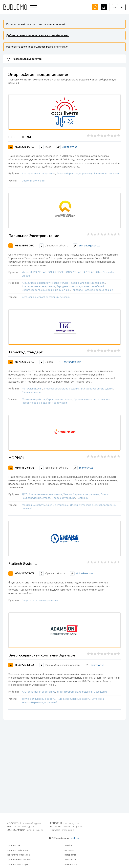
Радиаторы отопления (107, 174)
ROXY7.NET (66, 827)
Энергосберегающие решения (74, 174)
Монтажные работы (34, 399)
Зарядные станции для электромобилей (80, 286)
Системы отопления (33, 181)
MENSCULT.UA (24, 823)
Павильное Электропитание (34, 236)
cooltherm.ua (70, 147)
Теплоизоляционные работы (39, 699)
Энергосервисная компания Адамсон (42, 655)
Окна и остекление (58, 505)
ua (115, 7)
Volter (25, 272)
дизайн (68, 845)
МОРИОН (17, 458)
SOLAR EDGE (56, 272)
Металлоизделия (32, 389)
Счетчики (65, 290)
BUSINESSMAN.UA (25, 830)
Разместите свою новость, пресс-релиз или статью (37, 47)
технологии (70, 860)
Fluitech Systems (23, 564)
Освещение (101, 692)
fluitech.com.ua (85, 573)
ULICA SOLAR (38, 272)
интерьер (69, 850)
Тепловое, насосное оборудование (92, 290)
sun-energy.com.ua (90, 246)
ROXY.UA (21, 827)
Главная (13, 80)
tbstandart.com (73, 362)
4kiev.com (62, 830)
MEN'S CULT (65, 823)
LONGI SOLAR (73, 272)
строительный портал (18, 850)
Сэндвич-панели (31, 392)
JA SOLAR (89, 272)
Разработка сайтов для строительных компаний (36, 24)
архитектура (71, 864)
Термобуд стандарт (25, 352)
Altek (99, 272)
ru (123, 7)
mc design (75, 838)
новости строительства (18, 855)
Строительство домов (59, 399)
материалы (70, 855)
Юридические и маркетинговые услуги (45, 283)
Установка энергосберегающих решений (46, 297)
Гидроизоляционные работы (74, 699)
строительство (14, 845)
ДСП (25, 494)
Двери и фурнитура (63, 498)
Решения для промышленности (87, 283)
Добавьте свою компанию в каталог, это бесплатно (38, 35)
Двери (74, 505)
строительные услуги (18, 864)
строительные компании (19, 860)
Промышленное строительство (92, 399)
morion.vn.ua (86, 468)
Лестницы (82, 498)
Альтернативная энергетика (39, 174)
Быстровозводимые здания (97, 389)
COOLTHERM (20, 137)
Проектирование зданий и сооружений (45, 403)
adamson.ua (98, 665)
